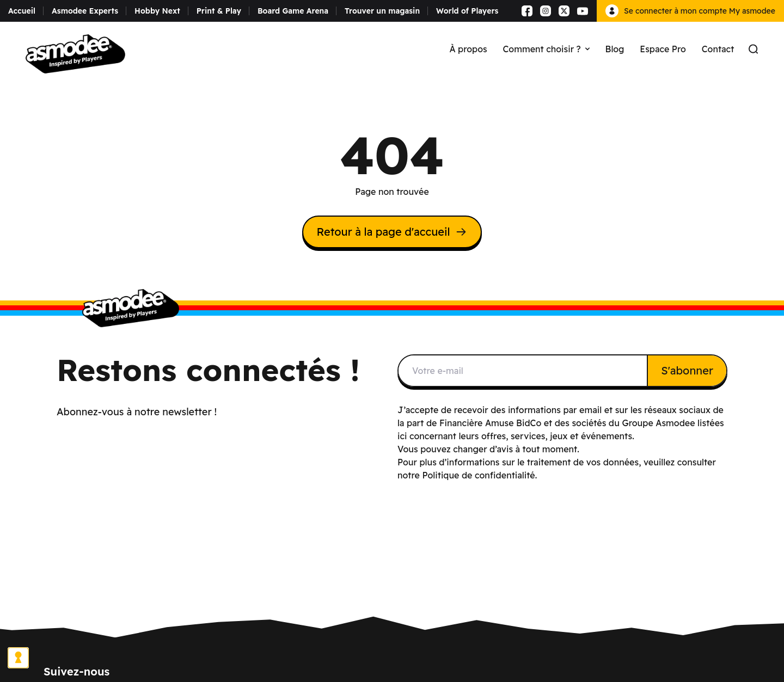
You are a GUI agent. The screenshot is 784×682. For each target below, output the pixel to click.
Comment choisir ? (546, 49)
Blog (615, 49)
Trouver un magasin (382, 11)
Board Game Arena (293, 11)
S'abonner (687, 370)
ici (402, 436)
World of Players (467, 11)
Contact (718, 49)
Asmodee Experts (85, 11)
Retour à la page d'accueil (392, 232)
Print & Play (219, 11)
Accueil (22, 11)
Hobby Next (157, 11)
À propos (468, 49)
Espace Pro (663, 49)
